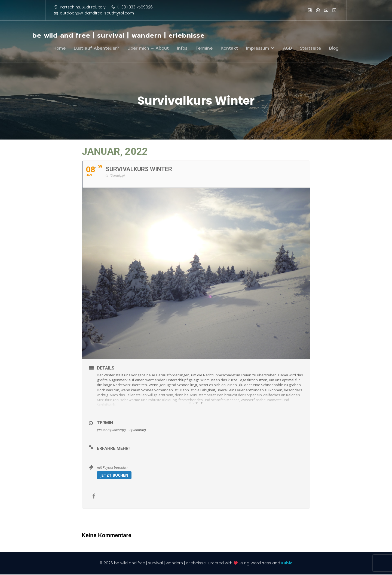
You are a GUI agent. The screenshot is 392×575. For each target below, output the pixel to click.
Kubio (287, 564)
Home (59, 49)
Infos (182, 49)
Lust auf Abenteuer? (97, 49)
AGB (287, 49)
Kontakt (229, 49)
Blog (334, 49)
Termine (204, 49)
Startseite (310, 49)
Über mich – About (148, 49)
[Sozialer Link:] (310, 10)
